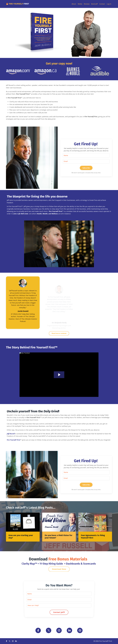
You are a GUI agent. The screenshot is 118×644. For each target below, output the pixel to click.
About (74, 4)
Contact (102, 4)
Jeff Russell (11, 434)
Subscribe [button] (86, 168)
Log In (109, 4)
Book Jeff (94, 4)
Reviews (87, 4)
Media (80, 4)
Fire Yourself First (14, 440)
